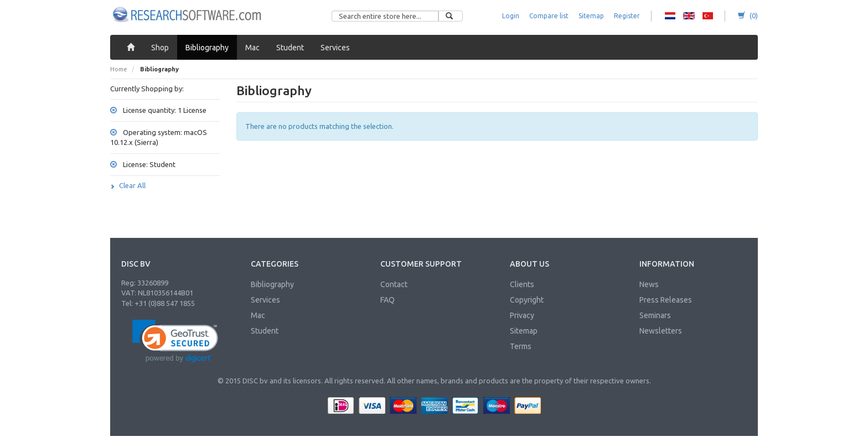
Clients (522, 284)
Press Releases (666, 300)
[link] (175, 341)
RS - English (689, 16)
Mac (258, 315)
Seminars (655, 315)
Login (511, 16)
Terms (521, 346)
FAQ (387, 300)
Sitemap (591, 16)
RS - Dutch (670, 16)
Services (265, 300)
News (649, 284)
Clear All (128, 185)
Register (627, 16)
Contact (394, 284)
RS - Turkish (708, 16)
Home (119, 69)
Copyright (527, 300)
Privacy (522, 315)
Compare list (549, 16)
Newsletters (661, 331)
